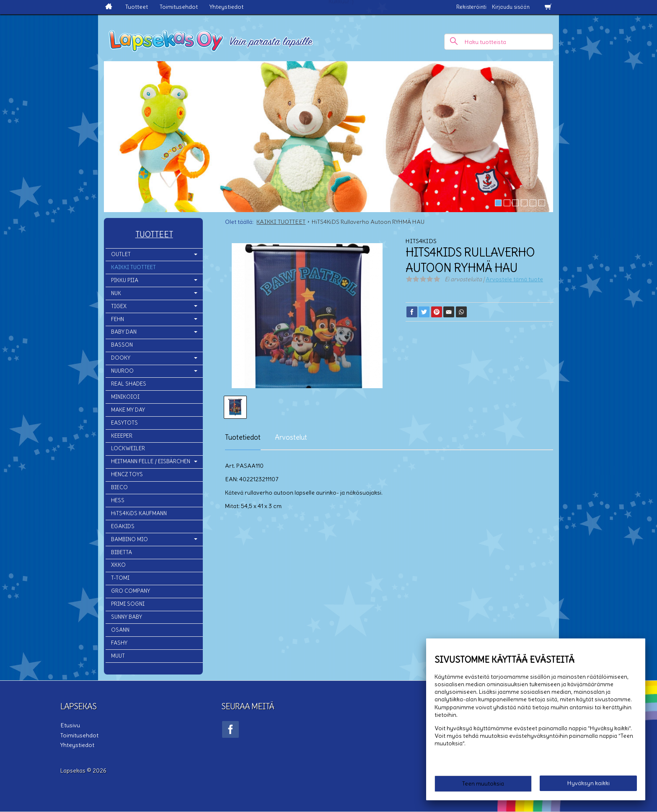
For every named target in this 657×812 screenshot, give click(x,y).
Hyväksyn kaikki (588, 783)
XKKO (118, 565)
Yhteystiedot (226, 7)
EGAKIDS (123, 526)
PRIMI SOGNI (128, 604)
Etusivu (70, 725)
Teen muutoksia (483, 783)
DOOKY (121, 358)
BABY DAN (124, 332)
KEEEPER (122, 436)
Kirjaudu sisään (511, 7)
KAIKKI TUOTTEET (133, 267)
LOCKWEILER (128, 448)
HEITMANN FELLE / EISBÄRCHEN (151, 461)
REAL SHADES (129, 384)
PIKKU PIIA (125, 280)
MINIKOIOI (125, 397)
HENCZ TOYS (127, 474)
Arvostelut (291, 437)
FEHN (118, 319)
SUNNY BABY (127, 617)
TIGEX (119, 306)
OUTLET (121, 254)
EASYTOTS (124, 423)
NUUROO (122, 371)
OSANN (120, 630)
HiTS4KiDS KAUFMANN (139, 513)
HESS (118, 500)
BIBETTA (122, 552)
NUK (116, 293)
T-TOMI (120, 578)
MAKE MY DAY (128, 410)
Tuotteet (137, 7)
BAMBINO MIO (129, 539)
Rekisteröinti (471, 7)
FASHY (119, 643)
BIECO (119, 487)
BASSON (122, 345)
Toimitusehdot (179, 7)
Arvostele (514, 279)
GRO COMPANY (131, 591)
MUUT (118, 656)
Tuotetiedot (243, 437)
